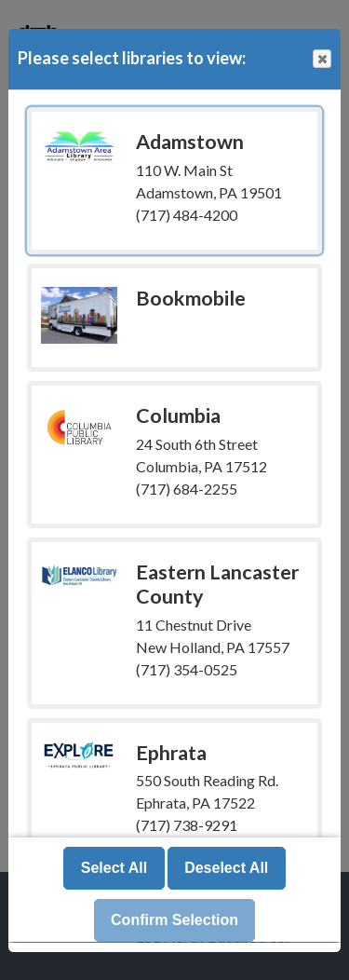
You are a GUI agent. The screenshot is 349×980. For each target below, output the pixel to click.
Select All (114, 869)
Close (321, 59)
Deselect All (226, 869)
